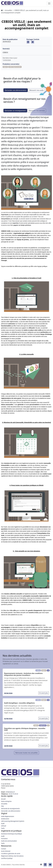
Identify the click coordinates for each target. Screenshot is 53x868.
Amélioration (5, 819)
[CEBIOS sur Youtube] (33, 42)
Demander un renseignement (15, 111)
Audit (3, 824)
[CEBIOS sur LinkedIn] (28, 42)
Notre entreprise (6, 801)
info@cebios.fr (10, 792)
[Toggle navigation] (49, 3)
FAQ (2, 806)
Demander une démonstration (16, 90)
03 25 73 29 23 (13, 794)
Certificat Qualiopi (7, 858)
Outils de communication (9, 841)
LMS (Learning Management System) (13, 821)
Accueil (3, 799)
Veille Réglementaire (8, 816)
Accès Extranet (6, 851)
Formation (4, 839)
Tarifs (3, 828)
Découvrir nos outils (36, 90)
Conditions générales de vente (11, 854)
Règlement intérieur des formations (12, 856)
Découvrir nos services (37, 111)
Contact (4, 849)
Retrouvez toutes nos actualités (26, 753)
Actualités (8, 10)
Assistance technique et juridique (12, 834)
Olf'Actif (4, 826)
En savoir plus (44, 693)
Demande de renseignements (10, 809)
